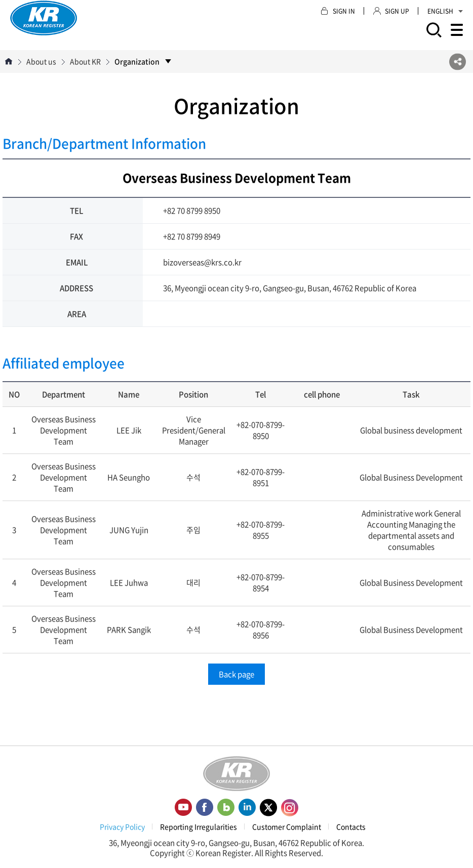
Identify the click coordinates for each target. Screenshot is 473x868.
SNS (458, 61)
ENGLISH (445, 11)
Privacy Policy (122, 826)
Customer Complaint (287, 826)
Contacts (351, 826)
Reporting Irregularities (199, 826)
